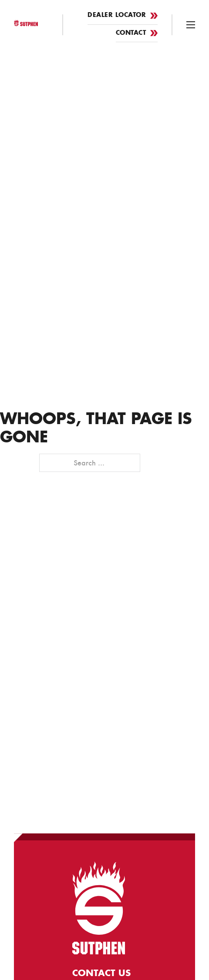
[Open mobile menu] (191, 25)
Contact (137, 33)
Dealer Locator (123, 15)
